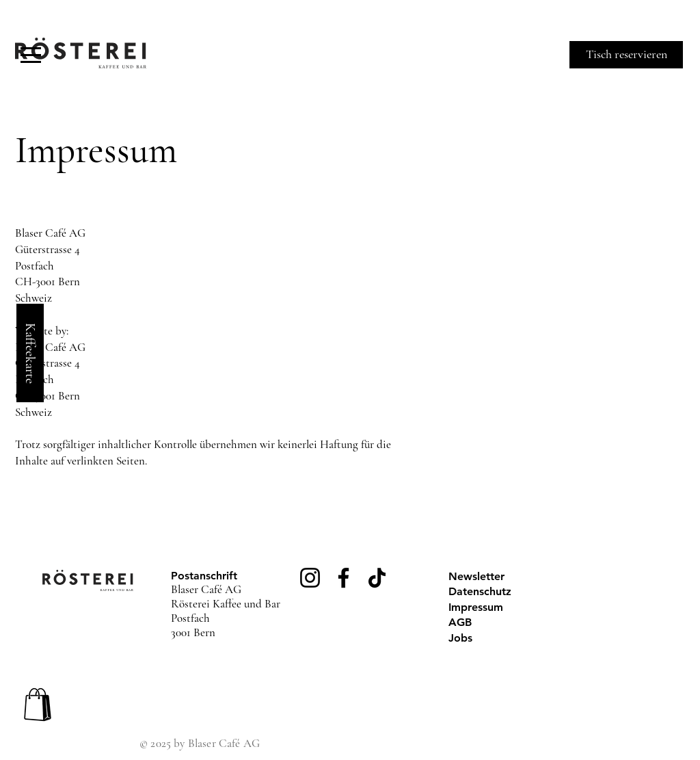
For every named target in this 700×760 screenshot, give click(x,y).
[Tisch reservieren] (626, 55)
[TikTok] (377, 578)
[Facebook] (344, 578)
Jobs (460, 638)
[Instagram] (310, 578)
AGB (460, 622)
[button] (31, 55)
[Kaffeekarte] (30, 353)
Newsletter (476, 576)
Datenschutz (480, 591)
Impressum (476, 607)
